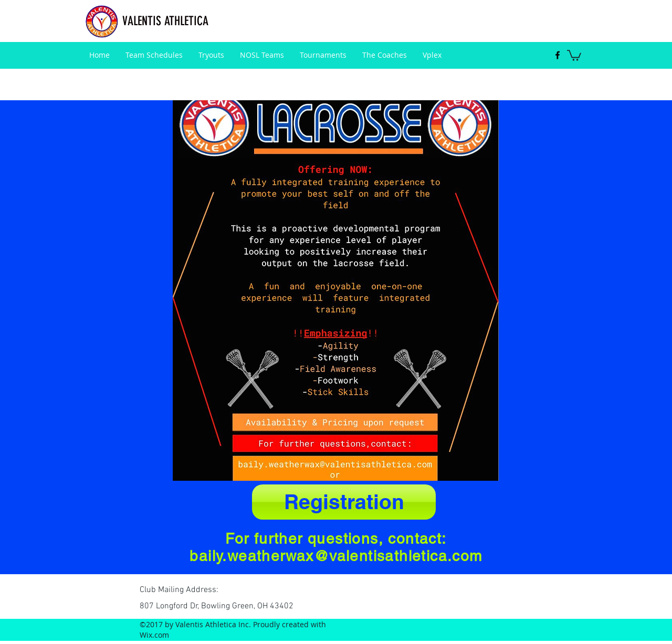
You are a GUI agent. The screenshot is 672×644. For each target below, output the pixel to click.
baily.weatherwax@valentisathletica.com (336, 556)
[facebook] (558, 55)
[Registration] (344, 502)
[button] (574, 55)
